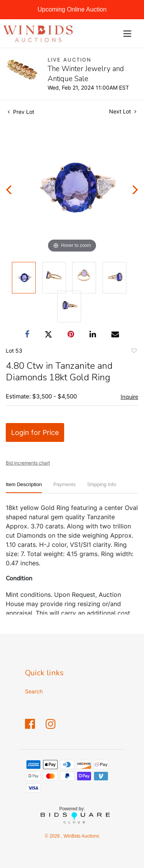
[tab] (24, 487)
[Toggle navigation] (127, 34)
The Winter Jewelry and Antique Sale (86, 74)
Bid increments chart (28, 463)
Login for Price (35, 432)
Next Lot (123, 111)
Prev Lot (21, 112)
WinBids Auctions (81, 836)
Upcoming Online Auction (72, 9)
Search (34, 691)
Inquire (129, 397)
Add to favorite (134, 352)
